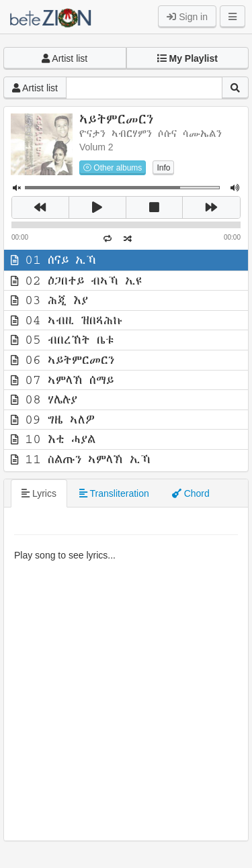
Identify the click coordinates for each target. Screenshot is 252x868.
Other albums (113, 168)
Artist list (65, 58)
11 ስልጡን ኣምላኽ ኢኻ (81, 459)
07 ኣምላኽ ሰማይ (62, 380)
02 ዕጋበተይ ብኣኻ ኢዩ (76, 281)
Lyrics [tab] (39, 493)
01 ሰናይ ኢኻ (53, 260)
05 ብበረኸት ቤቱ (62, 340)
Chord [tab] (191, 493)
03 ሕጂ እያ (49, 300)
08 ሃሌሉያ (44, 399)
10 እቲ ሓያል (53, 439)
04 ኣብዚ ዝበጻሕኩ (67, 320)
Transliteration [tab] (114, 493)
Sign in (187, 17)
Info (163, 168)
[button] (188, 58)
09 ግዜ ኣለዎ (53, 420)
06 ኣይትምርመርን (62, 360)
